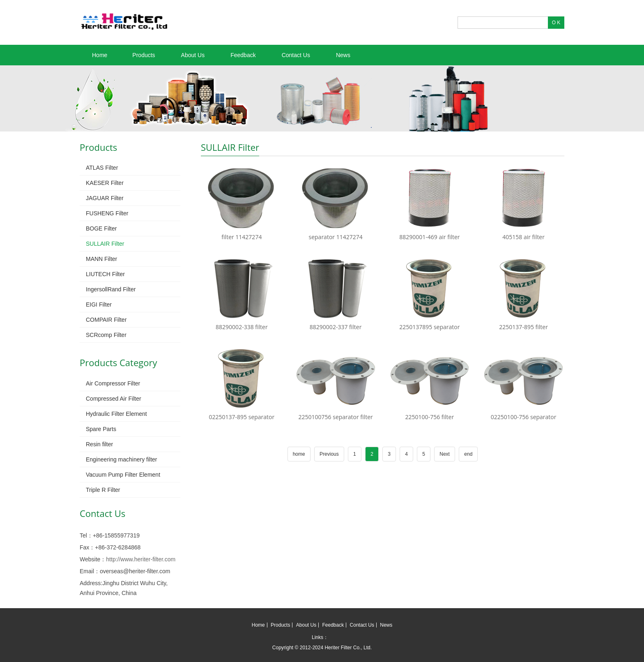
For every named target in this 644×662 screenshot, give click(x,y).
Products (144, 55)
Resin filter (99, 444)
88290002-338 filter (242, 327)
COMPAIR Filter (106, 320)
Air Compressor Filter (113, 383)
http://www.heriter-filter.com (141, 559)
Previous (329, 454)
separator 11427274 (336, 237)
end (468, 454)
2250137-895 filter (523, 327)
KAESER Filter (105, 183)
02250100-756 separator (524, 417)
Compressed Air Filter (114, 399)
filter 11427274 (241, 237)
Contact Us (296, 55)
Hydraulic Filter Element (116, 414)
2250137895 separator (429, 327)
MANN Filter (101, 259)
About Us (193, 55)
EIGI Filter (99, 304)
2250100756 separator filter (336, 417)
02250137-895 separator (242, 417)
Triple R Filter (103, 490)
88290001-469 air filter (429, 237)
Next (445, 454)
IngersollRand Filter (111, 289)
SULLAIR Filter (105, 244)
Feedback (243, 55)
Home (100, 55)
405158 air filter (523, 237)
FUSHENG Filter (107, 213)
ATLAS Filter (102, 168)
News (343, 55)
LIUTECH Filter (105, 274)
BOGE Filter (101, 228)
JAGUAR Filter (105, 198)
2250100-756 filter (430, 417)
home (299, 454)
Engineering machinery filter (122, 459)
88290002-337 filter (336, 327)
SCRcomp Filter (106, 335)
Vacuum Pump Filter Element (123, 475)
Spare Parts (101, 429)
